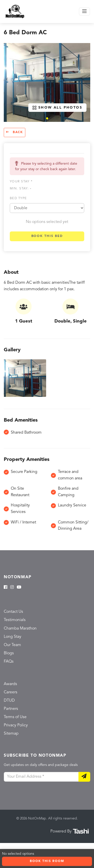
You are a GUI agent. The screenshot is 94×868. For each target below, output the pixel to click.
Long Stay (13, 637)
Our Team (12, 645)
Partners (11, 709)
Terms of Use (15, 717)
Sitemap (11, 734)
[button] (47, 118)
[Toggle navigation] (84, 12)
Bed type (18, 198)
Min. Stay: (21, 189)
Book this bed (47, 236)
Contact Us (13, 612)
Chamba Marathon (20, 629)
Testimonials (15, 620)
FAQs (9, 662)
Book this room (47, 861)
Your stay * (21, 182)
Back (15, 132)
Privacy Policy (16, 725)
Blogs (9, 653)
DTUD (9, 701)
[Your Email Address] (41, 777)
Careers (11, 692)
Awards (10, 684)
